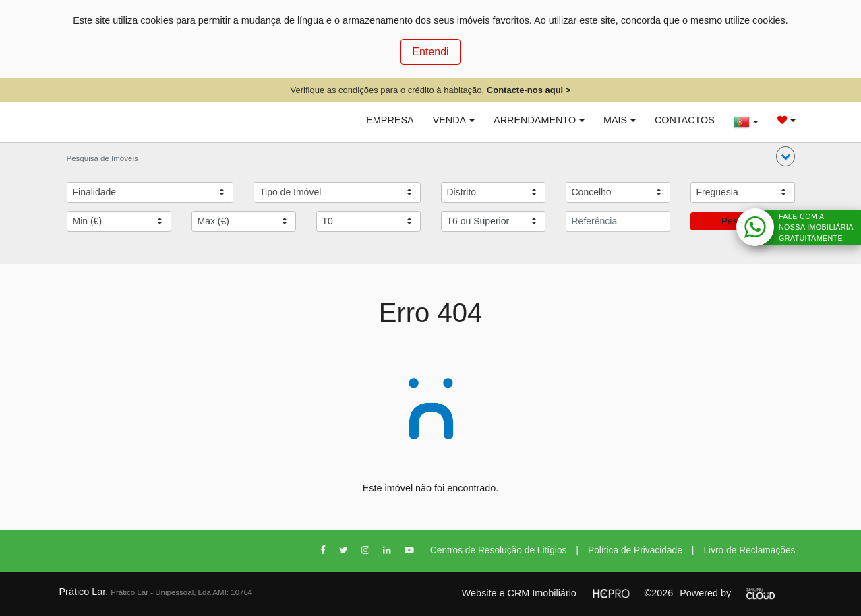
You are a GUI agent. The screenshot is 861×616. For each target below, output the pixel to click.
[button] (785, 156)
